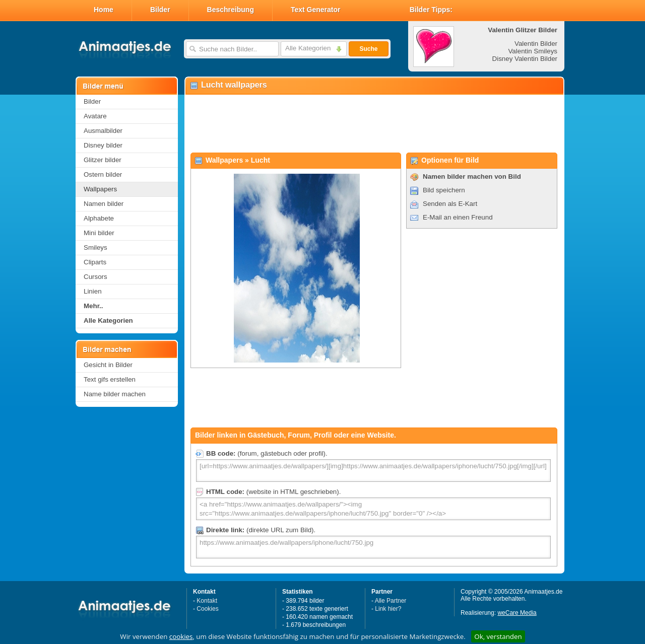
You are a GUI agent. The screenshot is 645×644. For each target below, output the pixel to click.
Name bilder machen (115, 394)
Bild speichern (444, 190)
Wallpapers (100, 189)
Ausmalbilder (103, 131)
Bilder (160, 10)
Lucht (261, 160)
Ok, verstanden (498, 636)
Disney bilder (103, 145)
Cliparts (95, 262)
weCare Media (517, 613)
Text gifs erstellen (110, 379)
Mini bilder (99, 233)
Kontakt (207, 601)
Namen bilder (104, 204)
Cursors (95, 277)
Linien (93, 291)
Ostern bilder (103, 174)
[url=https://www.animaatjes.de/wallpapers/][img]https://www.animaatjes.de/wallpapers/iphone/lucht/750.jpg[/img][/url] (373, 471)
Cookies (207, 609)
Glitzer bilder (103, 160)
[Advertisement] (374, 124)
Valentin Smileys (533, 51)
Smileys (95, 247)
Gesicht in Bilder (108, 365)
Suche (368, 49)
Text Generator (316, 10)
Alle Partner (391, 601)
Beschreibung (231, 10)
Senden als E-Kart (450, 204)
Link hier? (388, 609)
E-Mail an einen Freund (458, 217)
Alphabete (99, 218)
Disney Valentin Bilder (525, 59)
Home (104, 10)
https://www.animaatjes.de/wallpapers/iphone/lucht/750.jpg (373, 547)
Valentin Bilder (536, 44)
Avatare (95, 116)
